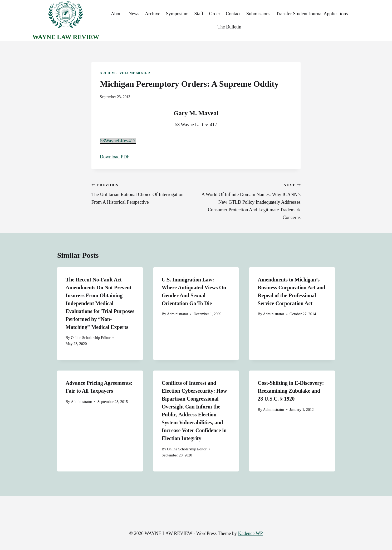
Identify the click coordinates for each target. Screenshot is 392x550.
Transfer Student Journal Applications (312, 14)
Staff (199, 14)
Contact (233, 14)
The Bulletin (229, 27)
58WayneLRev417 (118, 141)
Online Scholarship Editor (91, 338)
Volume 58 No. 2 (135, 73)
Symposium (177, 14)
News (134, 14)
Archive (153, 14)
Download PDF (115, 157)
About (117, 14)
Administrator (178, 314)
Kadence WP (250, 533)
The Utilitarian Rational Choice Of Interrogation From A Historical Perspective (141, 193)
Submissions (258, 14)
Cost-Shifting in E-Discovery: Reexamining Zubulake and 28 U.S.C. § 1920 (291, 391)
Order (215, 14)
